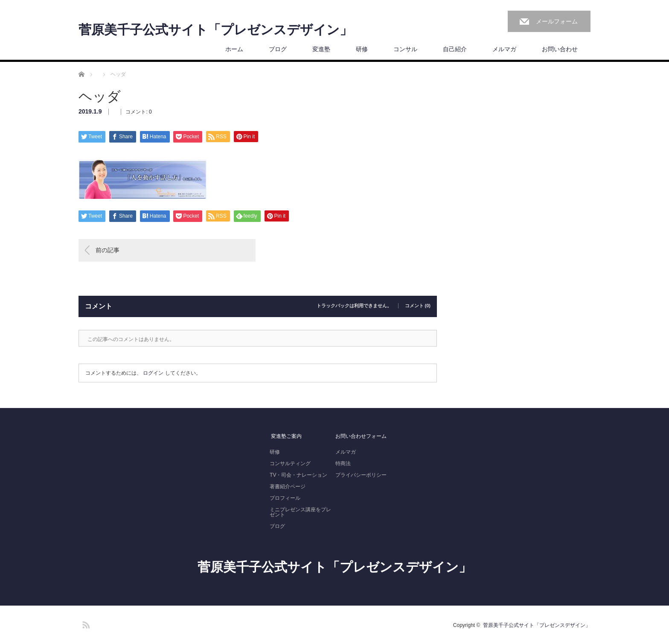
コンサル (405, 49)
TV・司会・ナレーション (298, 475)
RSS (85, 624)
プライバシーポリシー (361, 475)
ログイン (153, 373)
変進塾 (321, 49)
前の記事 (108, 250)
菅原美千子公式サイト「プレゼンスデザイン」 (215, 30)
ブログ (278, 49)
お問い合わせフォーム (361, 436)
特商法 (343, 463)
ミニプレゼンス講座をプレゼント (300, 512)
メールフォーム (557, 21)
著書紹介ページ (288, 487)
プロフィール (285, 498)
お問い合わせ (560, 49)
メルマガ (504, 49)
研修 (362, 49)
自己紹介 (455, 49)
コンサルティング (290, 463)
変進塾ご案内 (286, 436)
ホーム (234, 49)
